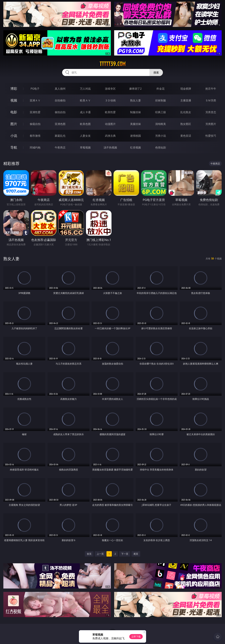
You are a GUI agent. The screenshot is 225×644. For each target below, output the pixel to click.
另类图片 (211, 124)
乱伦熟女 (186, 112)
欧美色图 (85, 124)
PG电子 (35, 89)
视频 (14, 100)
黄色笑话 (186, 136)
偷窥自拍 (35, 124)
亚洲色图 (60, 124)
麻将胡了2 (135, 89)
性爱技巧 (211, 136)
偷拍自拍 (60, 112)
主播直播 (186, 100)
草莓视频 (85, 147)
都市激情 (35, 136)
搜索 (156, 72)
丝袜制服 (161, 100)
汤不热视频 (110, 147)
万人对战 (85, 89)
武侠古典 (110, 136)
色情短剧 (161, 147)
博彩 (14, 89)
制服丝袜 (136, 112)
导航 (14, 147)
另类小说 (161, 136)
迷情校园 (136, 136)
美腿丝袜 (136, 124)
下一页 (125, 554)
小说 (14, 136)
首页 (89, 554)
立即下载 (136, 637)
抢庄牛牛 (211, 89)
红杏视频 (136, 147)
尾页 (136, 554)
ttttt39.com (113, 64)
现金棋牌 (186, 89)
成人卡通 (85, 112)
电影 (14, 112)
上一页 (100, 554)
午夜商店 (60, 147)
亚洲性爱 (35, 112)
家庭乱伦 (60, 136)
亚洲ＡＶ (35, 100)
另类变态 (211, 112)
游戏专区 (110, 89)
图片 (14, 124)
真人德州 (60, 89)
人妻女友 (85, 136)
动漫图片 (110, 124)
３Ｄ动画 (110, 100)
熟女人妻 (136, 100)
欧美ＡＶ (85, 100)
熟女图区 (186, 124)
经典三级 (161, 112)
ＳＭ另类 (211, 100)
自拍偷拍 (60, 100)
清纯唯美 (161, 124)
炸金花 (161, 89)
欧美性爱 (110, 112)
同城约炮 (35, 147)
